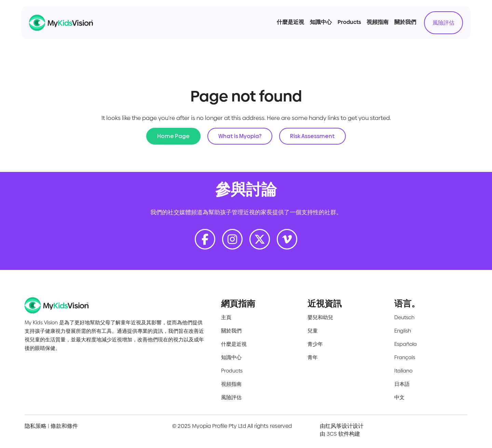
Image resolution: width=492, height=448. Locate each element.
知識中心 (312, 27)
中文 (399, 397)
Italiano (403, 371)
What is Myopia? (240, 136)
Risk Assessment (312, 136)
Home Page (173, 136)
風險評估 (435, 28)
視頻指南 (369, 27)
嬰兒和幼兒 (320, 317)
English (403, 331)
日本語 (402, 384)
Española (406, 344)
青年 (313, 357)
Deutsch (404, 317)
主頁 (226, 317)
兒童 (313, 331)
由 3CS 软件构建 (340, 434)
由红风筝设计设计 (342, 426)
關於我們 (397, 27)
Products (340, 27)
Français (405, 357)
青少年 (315, 344)
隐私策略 (36, 426)
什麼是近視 (282, 27)
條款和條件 (64, 426)
